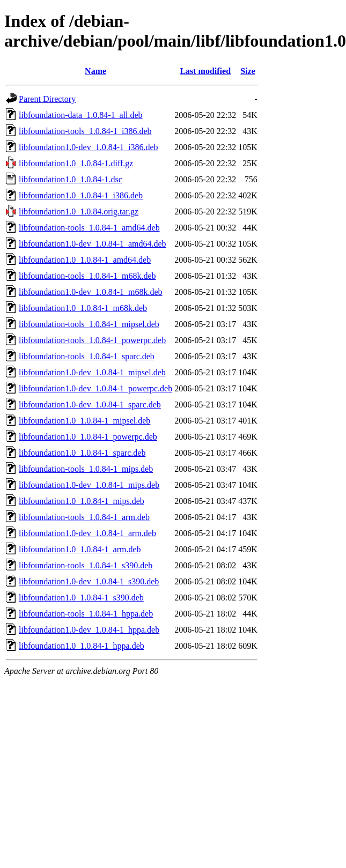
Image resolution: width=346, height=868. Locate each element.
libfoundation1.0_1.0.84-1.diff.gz (76, 163)
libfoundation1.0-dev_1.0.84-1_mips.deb (89, 485)
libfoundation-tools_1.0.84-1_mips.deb (86, 469)
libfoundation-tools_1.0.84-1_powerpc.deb (92, 340)
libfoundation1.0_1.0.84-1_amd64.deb (85, 260)
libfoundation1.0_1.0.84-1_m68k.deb (83, 308)
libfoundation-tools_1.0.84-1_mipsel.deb (89, 324)
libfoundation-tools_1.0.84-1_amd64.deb (89, 228)
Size (248, 71)
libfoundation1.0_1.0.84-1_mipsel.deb (84, 421)
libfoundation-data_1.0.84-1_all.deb (81, 115)
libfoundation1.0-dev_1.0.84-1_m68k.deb (91, 292)
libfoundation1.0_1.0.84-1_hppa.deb (82, 646)
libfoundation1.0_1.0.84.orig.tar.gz (79, 212)
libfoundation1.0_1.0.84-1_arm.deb (80, 549)
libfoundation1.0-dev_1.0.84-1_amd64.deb (93, 244)
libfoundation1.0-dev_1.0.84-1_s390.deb (89, 581)
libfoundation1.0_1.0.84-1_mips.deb (82, 501)
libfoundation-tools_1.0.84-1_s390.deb (86, 565)
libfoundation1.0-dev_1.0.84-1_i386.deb (89, 147)
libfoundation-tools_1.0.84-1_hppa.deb (86, 614)
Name (95, 71)
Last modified (205, 71)
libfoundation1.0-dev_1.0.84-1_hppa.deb (89, 630)
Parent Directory (47, 99)
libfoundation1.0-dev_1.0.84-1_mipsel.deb (92, 372)
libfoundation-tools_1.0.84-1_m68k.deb (87, 276)
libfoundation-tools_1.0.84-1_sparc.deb (87, 356)
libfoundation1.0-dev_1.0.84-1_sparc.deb (90, 405)
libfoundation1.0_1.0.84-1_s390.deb (81, 598)
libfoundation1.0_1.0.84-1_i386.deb (81, 195)
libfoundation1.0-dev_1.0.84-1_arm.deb (87, 533)
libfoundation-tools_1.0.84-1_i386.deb (85, 131)
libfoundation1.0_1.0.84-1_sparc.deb (82, 453)
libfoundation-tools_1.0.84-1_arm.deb (84, 517)
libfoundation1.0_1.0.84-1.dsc (71, 179)
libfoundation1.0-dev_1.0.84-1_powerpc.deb (95, 388)
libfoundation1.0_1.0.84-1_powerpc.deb (88, 437)
